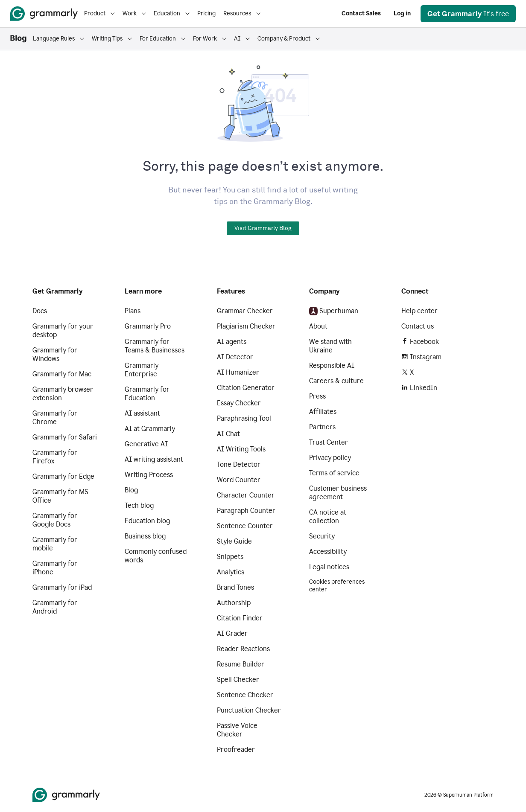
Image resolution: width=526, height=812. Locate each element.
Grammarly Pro (148, 326)
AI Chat (228, 434)
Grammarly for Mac (62, 374)
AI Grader (232, 633)
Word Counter (239, 480)
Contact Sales (361, 13)
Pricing (206, 13)
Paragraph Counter (246, 511)
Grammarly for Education (147, 394)
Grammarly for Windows (55, 354)
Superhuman (334, 311)
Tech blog (139, 505)
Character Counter (246, 495)
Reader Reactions (243, 649)
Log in (402, 13)
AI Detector (235, 357)
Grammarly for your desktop (63, 330)
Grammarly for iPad (62, 587)
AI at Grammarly (150, 429)
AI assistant (142, 413)
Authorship (234, 603)
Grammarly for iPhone (55, 568)
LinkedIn (419, 388)
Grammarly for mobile (55, 544)
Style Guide (234, 541)
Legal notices (329, 567)
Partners (322, 427)
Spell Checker (238, 680)
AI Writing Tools (241, 449)
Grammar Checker (245, 311)
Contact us (418, 326)
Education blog (147, 521)
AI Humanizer (238, 372)
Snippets (230, 557)
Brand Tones (235, 587)
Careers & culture (336, 381)
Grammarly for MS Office (60, 496)
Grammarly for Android (55, 607)
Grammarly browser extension (63, 394)
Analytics (231, 572)
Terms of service (334, 473)
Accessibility (328, 552)
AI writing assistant (154, 459)
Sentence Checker (245, 695)
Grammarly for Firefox (55, 457)
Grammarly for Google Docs (55, 520)
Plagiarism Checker (246, 326)
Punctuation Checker (249, 710)
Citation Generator (246, 388)
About (318, 326)
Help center (419, 311)
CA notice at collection (328, 517)
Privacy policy (330, 458)
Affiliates (323, 412)
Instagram (421, 357)
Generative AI (146, 444)
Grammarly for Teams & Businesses (155, 346)
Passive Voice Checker (237, 730)
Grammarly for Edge (63, 476)
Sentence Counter (245, 526)
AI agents (232, 342)
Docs (40, 311)
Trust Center (329, 442)
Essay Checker (239, 403)
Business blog (145, 536)
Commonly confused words (156, 556)
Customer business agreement (338, 493)
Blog (131, 490)
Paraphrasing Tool (244, 418)
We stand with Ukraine (330, 346)
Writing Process (149, 475)
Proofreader (236, 749)
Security (322, 536)
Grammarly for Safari (65, 437)
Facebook (420, 342)
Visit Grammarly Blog (263, 228)
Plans (133, 311)
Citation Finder (240, 618)
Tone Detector (239, 464)
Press (317, 396)
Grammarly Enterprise (142, 370)
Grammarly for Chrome (55, 418)
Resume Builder (241, 664)
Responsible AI (332, 365)
